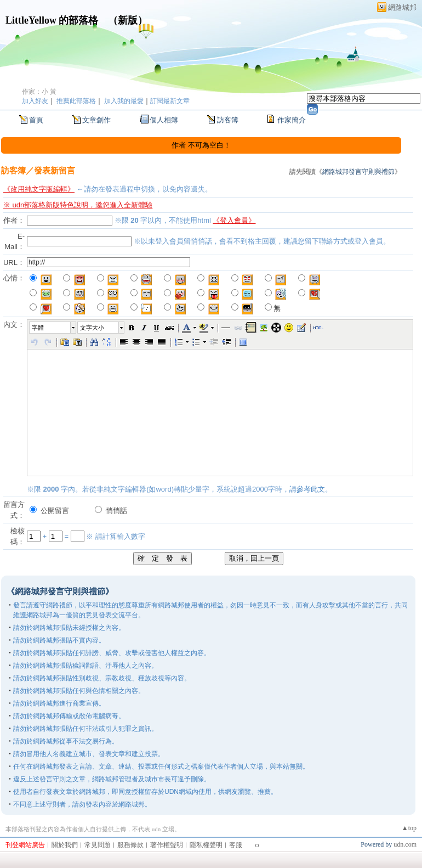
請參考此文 (307, 489)
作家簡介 (292, 120)
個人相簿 (164, 120)
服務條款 (130, 845)
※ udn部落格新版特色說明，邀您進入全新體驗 (78, 205)
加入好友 (35, 101)
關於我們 (65, 845)
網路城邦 (402, 7)
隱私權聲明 (206, 845)
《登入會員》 (234, 220)
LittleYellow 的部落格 (52, 20)
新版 (128, 20)
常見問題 (98, 845)
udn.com (405, 844)
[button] (53, 328)
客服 (236, 845)
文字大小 (92, 328)
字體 (38, 328)
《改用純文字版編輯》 (39, 189)
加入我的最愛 (124, 101)
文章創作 (96, 120)
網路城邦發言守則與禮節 (358, 172)
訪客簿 (228, 120)
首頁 (36, 120)
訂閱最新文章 (170, 101)
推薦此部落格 (76, 101)
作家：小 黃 (39, 92)
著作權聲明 (167, 845)
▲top (409, 828)
